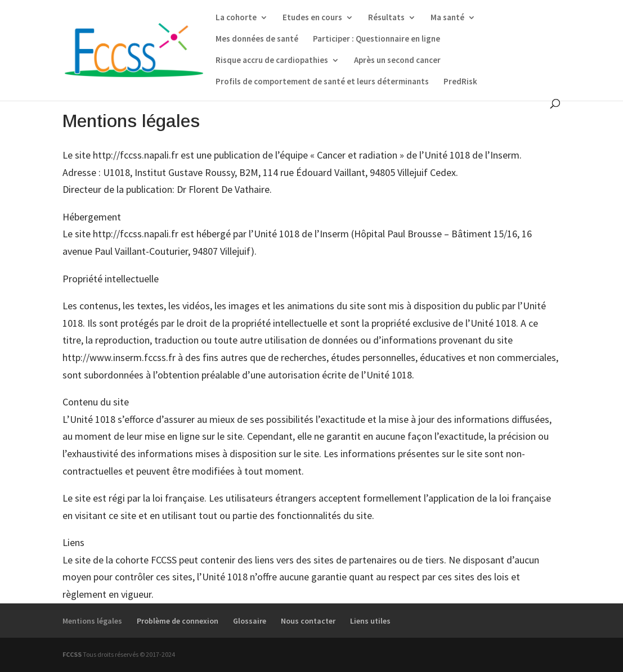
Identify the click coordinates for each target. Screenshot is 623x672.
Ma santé (447, 18)
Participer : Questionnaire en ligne (377, 39)
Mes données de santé (257, 39)
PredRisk (460, 82)
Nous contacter (308, 621)
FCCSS (72, 654)
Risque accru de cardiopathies (272, 61)
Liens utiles (370, 621)
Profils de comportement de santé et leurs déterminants (322, 82)
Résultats (386, 18)
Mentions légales (92, 621)
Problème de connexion (178, 621)
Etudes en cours (312, 18)
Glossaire (250, 621)
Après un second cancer (397, 61)
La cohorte (236, 18)
